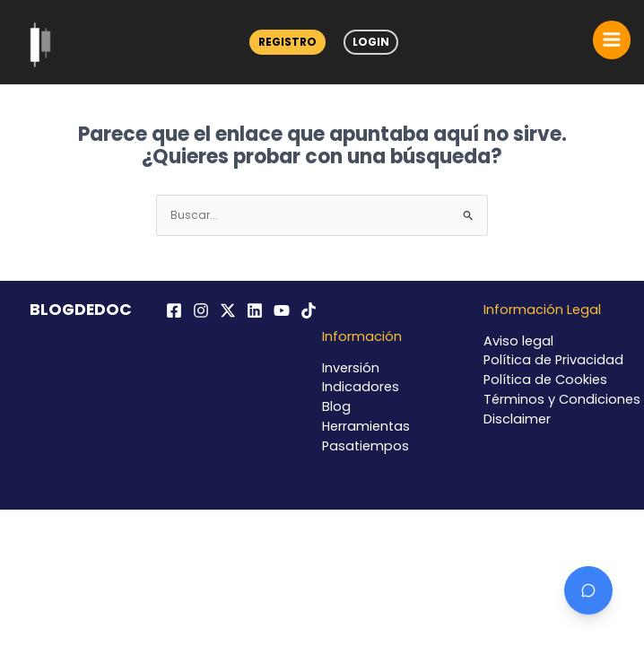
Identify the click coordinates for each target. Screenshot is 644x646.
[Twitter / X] (228, 310)
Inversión (351, 368)
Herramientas (366, 426)
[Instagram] (201, 310)
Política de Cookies (545, 380)
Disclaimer (517, 419)
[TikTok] (309, 310)
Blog (336, 406)
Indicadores (361, 387)
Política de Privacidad (553, 360)
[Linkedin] (255, 310)
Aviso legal (518, 341)
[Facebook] (174, 310)
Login (371, 42)
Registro (287, 42)
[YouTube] (282, 310)
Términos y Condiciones (562, 399)
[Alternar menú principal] (612, 39)
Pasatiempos (366, 446)
